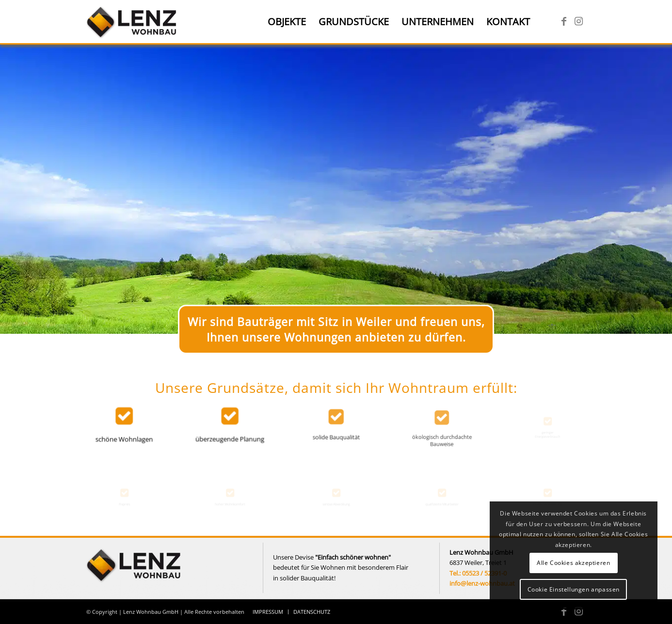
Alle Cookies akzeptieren (573, 563)
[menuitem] (287, 22)
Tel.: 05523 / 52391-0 (478, 573)
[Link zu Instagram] (578, 21)
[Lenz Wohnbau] (133, 22)
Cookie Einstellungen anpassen (574, 589)
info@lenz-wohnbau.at (482, 583)
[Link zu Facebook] (564, 21)
